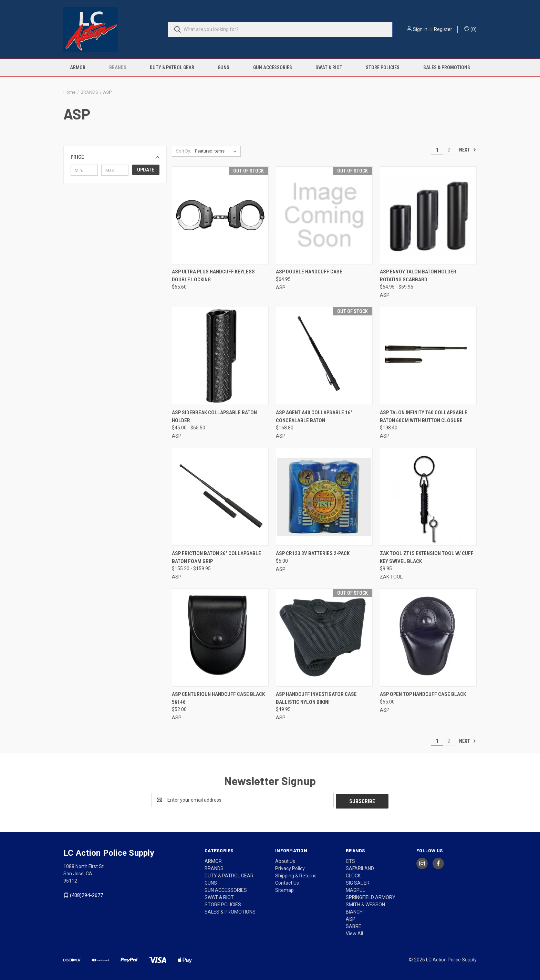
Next (468, 150)
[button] (115, 157)
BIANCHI (355, 910)
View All (354, 932)
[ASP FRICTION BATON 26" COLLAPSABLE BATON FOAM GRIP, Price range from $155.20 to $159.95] (220, 497)
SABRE (354, 925)
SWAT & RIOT (329, 67)
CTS (350, 860)
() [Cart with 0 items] (470, 29)
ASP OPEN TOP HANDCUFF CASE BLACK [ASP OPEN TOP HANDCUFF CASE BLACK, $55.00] (423, 694)
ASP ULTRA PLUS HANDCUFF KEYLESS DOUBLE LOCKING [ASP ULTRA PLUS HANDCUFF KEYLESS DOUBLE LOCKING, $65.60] (213, 276)
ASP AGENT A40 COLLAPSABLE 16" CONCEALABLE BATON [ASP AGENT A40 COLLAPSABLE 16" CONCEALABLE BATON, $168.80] (314, 416)
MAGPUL (355, 889)
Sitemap (284, 889)
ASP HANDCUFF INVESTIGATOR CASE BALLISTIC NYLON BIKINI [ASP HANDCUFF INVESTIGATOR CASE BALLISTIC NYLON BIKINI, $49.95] (316, 698)
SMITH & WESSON (365, 903)
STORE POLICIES (383, 67)
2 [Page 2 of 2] (449, 150)
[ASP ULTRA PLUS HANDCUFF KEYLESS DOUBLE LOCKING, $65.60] (220, 215)
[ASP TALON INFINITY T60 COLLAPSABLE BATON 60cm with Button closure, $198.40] (428, 356)
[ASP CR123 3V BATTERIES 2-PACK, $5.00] (324, 497)
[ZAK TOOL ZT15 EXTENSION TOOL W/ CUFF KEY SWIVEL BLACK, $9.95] (428, 497)
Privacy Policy (290, 867)
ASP (351, 918)
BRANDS (118, 67)
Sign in (420, 29)
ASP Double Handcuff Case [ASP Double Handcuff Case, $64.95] (309, 272)
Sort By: (184, 151)
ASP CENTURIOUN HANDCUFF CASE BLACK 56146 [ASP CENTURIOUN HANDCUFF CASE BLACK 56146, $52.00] (218, 698)
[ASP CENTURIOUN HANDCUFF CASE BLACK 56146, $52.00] (220, 638)
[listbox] (217, 151)
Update (146, 170)
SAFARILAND (360, 867)
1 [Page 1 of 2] (437, 150)
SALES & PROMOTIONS (447, 67)
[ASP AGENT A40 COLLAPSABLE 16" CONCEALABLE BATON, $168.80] (324, 356)
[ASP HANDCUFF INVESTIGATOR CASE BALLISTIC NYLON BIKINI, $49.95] (324, 638)
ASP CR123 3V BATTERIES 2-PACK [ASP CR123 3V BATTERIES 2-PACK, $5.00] (313, 553)
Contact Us (287, 882)
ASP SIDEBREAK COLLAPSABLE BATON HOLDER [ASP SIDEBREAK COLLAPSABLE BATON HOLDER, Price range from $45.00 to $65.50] (214, 416)
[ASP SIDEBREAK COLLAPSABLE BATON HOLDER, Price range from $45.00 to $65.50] (220, 356)
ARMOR (78, 67)
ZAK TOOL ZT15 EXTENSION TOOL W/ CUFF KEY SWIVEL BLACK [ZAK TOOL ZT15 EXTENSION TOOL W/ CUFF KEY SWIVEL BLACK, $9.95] (427, 557)
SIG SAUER (358, 882)
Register (443, 29)
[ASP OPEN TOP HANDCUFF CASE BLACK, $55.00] (428, 638)
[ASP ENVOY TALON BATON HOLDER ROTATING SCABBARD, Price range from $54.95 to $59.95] (428, 215)
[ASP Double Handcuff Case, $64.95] (324, 215)
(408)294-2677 (86, 894)
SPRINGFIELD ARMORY (371, 896)
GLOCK (353, 874)
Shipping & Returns (296, 874)
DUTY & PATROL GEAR (172, 67)
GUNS (224, 67)
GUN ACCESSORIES (273, 67)
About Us (285, 860)
